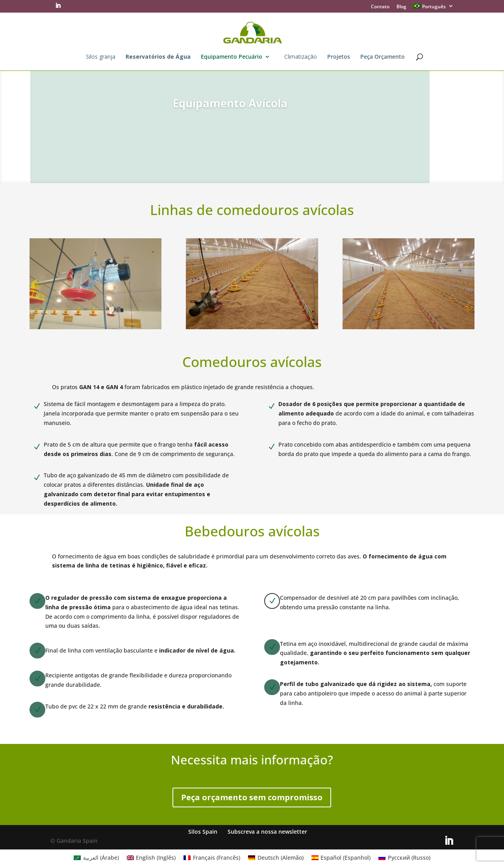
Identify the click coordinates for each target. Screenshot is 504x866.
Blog (401, 7)
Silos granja (101, 57)
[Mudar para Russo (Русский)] (404, 858)
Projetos (339, 57)
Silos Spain (203, 832)
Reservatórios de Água (158, 57)
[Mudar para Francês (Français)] (212, 858)
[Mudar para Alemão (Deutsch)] (276, 858)
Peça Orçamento (383, 57)
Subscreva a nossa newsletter (267, 832)
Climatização (301, 57)
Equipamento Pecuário (232, 57)
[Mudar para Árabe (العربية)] (96, 858)
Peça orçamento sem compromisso (252, 797)
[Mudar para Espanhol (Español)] (341, 858)
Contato (380, 7)
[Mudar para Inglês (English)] (151, 858)
